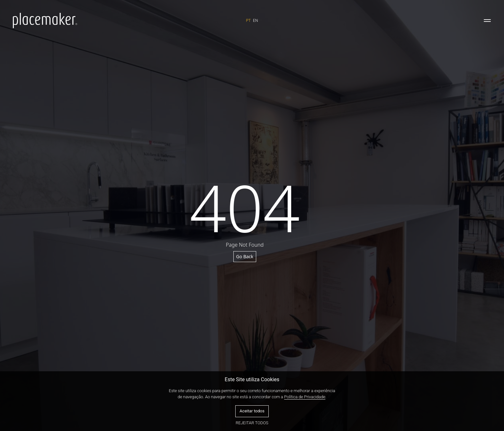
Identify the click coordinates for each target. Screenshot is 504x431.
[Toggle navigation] (487, 21)
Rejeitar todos (252, 423)
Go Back (245, 256)
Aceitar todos (252, 411)
